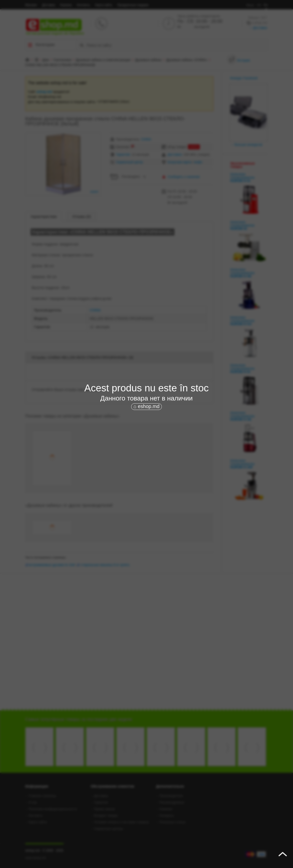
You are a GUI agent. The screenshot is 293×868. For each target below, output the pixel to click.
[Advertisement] (147, 449)
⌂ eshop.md (146, 406)
